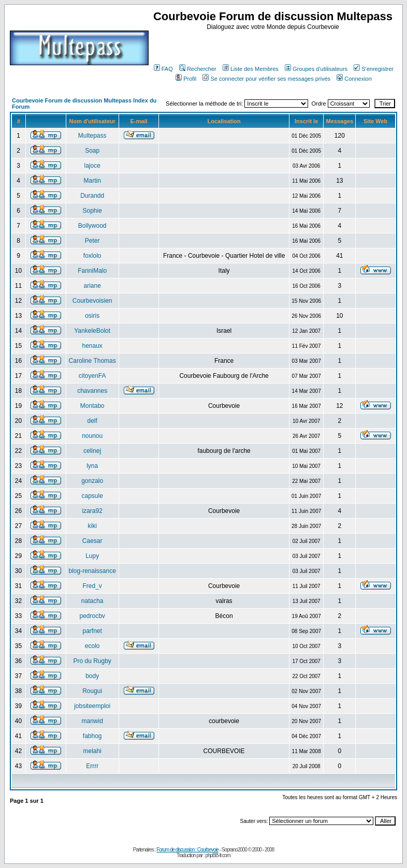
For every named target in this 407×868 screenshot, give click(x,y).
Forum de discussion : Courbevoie (187, 850)
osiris (92, 316)
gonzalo (92, 481)
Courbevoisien (92, 301)
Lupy (92, 556)
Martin (92, 181)
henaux (92, 346)
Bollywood (92, 226)
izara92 (92, 511)
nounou (92, 436)
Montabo (92, 406)
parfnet (92, 631)
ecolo (92, 646)
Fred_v (92, 586)
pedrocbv (92, 616)
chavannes (92, 391)
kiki (92, 526)
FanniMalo (92, 271)
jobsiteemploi (92, 706)
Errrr (92, 766)
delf (92, 421)
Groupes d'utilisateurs (316, 69)
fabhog (92, 736)
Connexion (354, 79)
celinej (92, 451)
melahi (92, 751)
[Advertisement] (274, 46)
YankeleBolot (92, 331)
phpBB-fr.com (218, 855)
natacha (92, 601)
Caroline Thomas (92, 361)
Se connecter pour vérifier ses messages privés (266, 79)
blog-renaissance (92, 571)
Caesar (92, 541)
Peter (92, 241)
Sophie (92, 211)
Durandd (92, 196)
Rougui (92, 691)
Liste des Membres (251, 69)
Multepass (92, 136)
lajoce (92, 166)
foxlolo (92, 256)
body (92, 676)
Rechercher (198, 69)
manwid (92, 721)
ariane (92, 286)
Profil (186, 79)
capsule (92, 496)
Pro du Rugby (92, 661)
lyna (92, 466)
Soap (92, 151)
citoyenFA (92, 376)
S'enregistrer (374, 69)
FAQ (163, 69)
